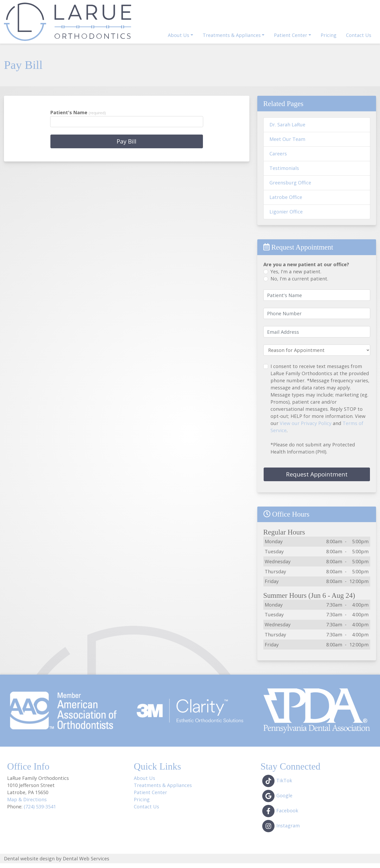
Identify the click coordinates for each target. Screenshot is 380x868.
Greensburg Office (290, 187)
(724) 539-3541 (350, 7)
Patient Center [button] (291, 40)
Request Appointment (237, 21)
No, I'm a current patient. (299, 283)
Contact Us (359, 40)
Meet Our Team (287, 144)
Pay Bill (325, 21)
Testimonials (284, 173)
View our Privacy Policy (306, 428)
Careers (278, 158)
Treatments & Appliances (163, 790)
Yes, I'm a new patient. (296, 276)
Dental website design (29, 863)
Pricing (329, 40)
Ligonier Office (286, 216)
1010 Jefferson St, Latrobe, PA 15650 (233, 7)
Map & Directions (27, 804)
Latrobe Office (286, 202)
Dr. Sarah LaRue (287, 129)
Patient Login (357, 21)
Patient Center (150, 797)
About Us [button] (179, 40)
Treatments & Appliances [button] (232, 40)
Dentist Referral (289, 21)
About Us (144, 783)
